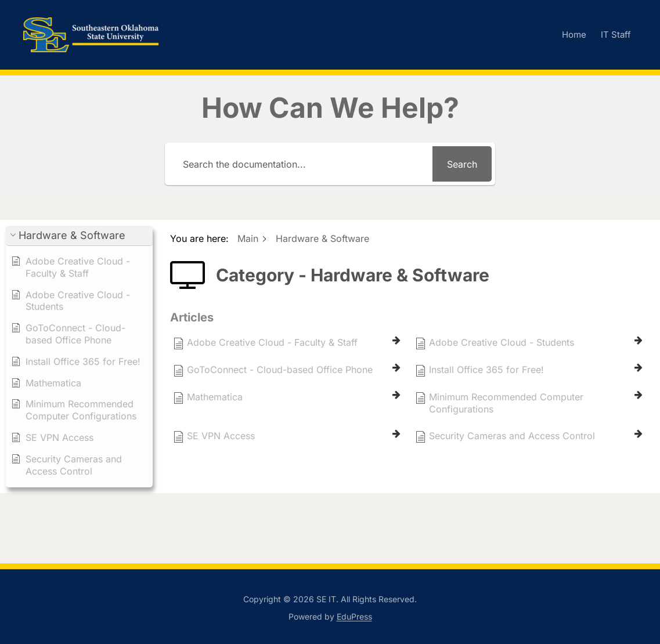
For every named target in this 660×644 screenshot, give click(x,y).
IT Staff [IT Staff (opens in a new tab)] (616, 35)
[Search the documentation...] (300, 164)
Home (574, 35)
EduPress (354, 616)
